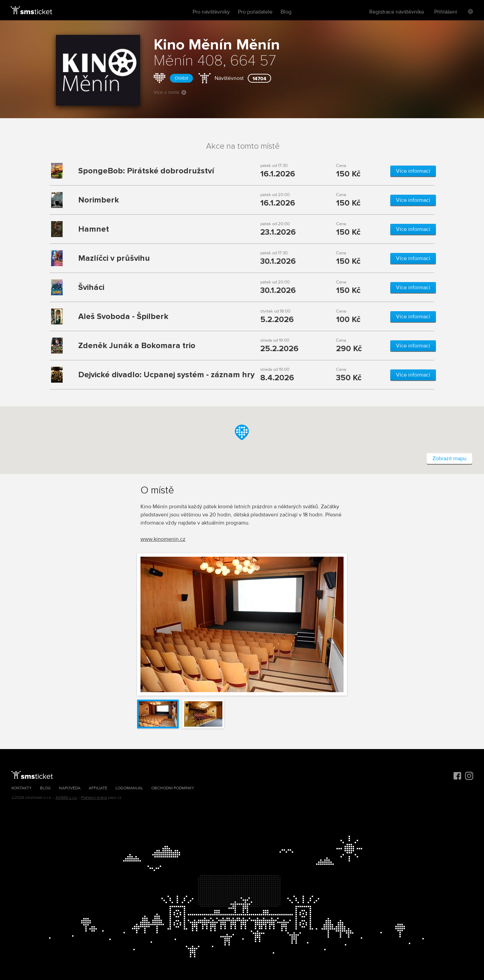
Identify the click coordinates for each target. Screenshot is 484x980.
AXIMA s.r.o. (67, 798)
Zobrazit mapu (449, 459)
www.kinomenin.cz (163, 539)
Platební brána (94, 798)
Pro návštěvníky (211, 12)
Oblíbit (181, 78)
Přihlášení (446, 12)
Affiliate (98, 788)
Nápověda (70, 788)
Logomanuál (129, 788)
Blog (286, 12)
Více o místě (170, 92)
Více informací (413, 171)
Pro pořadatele (255, 12)
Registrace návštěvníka (397, 12)
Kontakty (22, 788)
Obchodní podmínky (173, 788)
